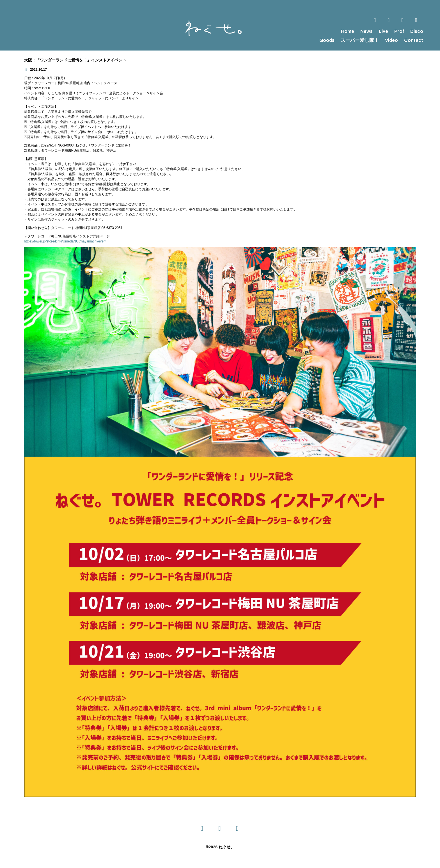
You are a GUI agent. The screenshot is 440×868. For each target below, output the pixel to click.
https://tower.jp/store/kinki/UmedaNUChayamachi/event (65, 241)
